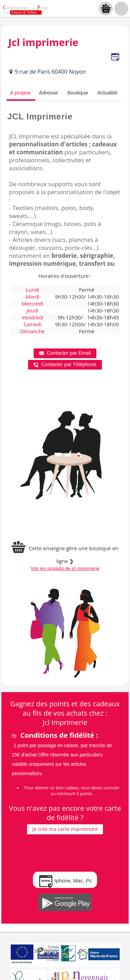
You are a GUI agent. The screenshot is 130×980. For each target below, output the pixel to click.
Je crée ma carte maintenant (65, 829)
